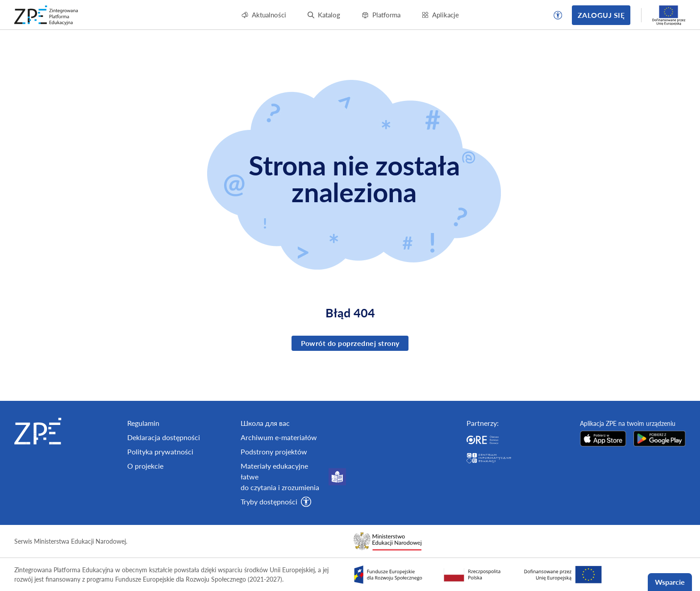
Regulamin (143, 454)
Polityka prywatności (160, 483)
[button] (558, 15)
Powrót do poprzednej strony (350, 343)
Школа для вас (265, 454)
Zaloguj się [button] (601, 15)
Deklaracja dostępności (164, 468)
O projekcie (145, 497)
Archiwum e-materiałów (279, 468)
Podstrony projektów (274, 483)
